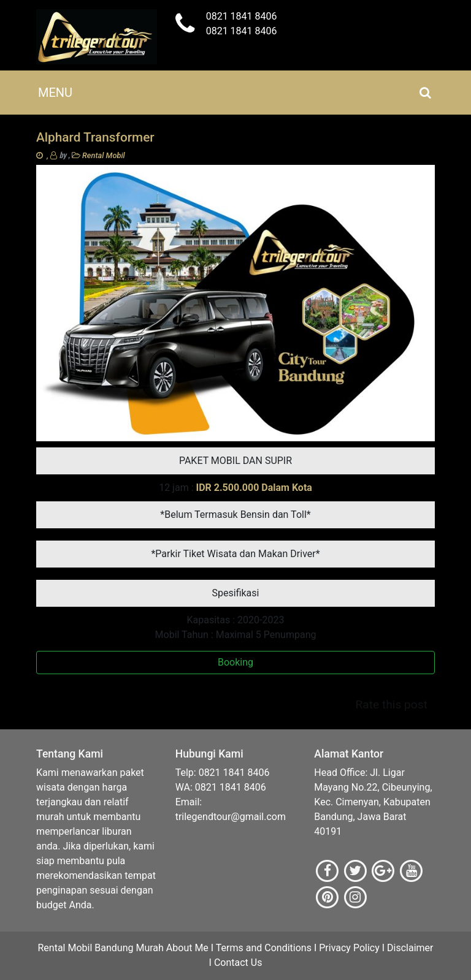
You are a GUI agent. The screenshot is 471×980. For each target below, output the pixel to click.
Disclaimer (410, 948)
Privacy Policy (349, 948)
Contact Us (238, 963)
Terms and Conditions (264, 948)
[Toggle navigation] (55, 93)
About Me (187, 948)
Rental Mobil (104, 155)
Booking (235, 662)
